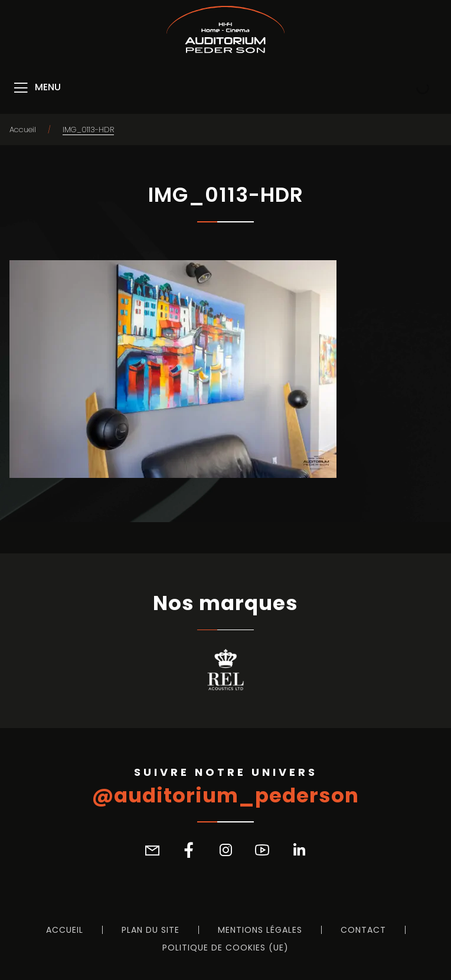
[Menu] (36, 88)
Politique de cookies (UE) (225, 948)
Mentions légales (260, 930)
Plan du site (151, 930)
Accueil (23, 130)
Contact (363, 930)
